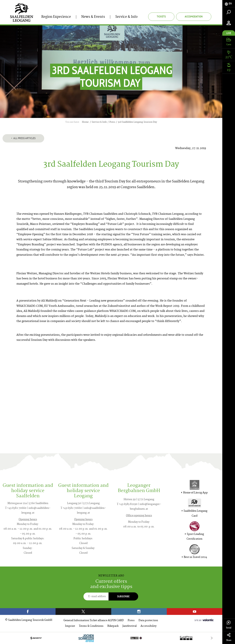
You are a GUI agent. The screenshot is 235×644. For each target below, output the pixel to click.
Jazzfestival (130, 626)
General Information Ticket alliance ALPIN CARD (94, 621)
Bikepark (113, 626)
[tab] (229, 4)
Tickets (161, 16)
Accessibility (148, 626)
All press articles (23, 138)
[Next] (212, 638)
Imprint (70, 626)
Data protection (148, 621)
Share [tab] (229, 637)
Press (131, 621)
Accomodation (194, 16)
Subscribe (123, 596)
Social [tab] (229, 625)
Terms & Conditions (91, 626)
